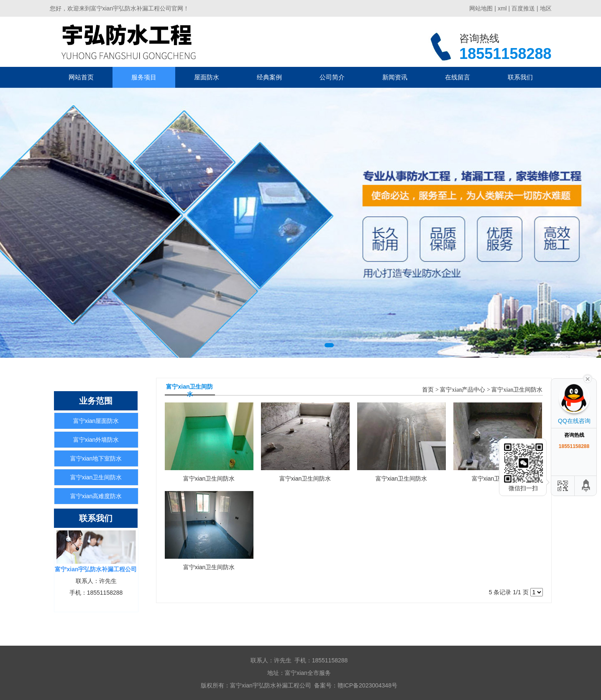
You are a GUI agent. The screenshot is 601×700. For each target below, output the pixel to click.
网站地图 (481, 8)
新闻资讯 (395, 77)
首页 (428, 390)
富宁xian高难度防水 (96, 496)
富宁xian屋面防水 (96, 421)
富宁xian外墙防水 (96, 440)
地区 (546, 8)
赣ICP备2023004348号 (367, 685)
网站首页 (81, 77)
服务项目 (144, 77)
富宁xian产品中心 (463, 390)
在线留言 (458, 77)
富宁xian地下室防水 (96, 458)
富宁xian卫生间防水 (96, 477)
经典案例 (269, 77)
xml (502, 8)
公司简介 (332, 77)
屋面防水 (207, 77)
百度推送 (523, 8)
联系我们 (520, 77)
